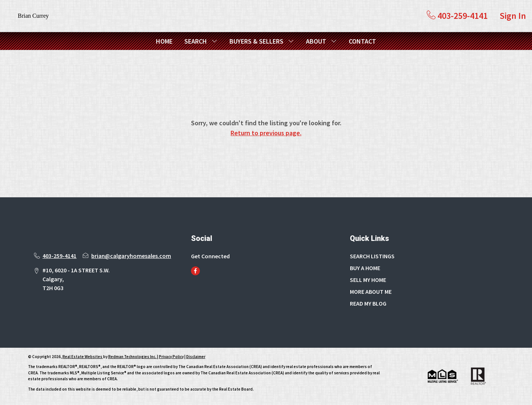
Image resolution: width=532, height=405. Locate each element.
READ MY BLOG (368, 303)
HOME (164, 41)
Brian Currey (33, 16)
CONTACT (362, 41)
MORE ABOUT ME (371, 292)
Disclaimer (196, 357)
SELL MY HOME (368, 280)
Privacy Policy (171, 357)
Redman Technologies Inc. (133, 357)
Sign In (513, 16)
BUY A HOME (365, 268)
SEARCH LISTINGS (372, 256)
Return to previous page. (266, 133)
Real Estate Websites (83, 357)
